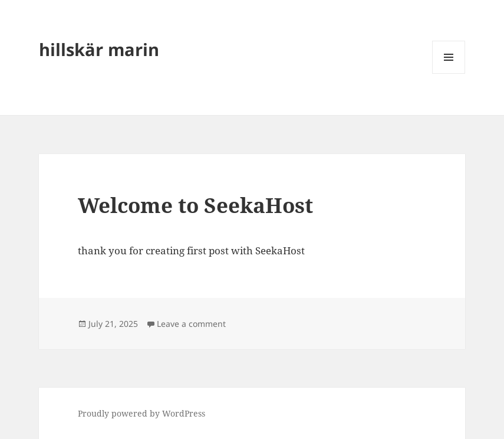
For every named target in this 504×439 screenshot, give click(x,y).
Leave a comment (191, 324)
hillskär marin (99, 49)
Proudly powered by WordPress (141, 413)
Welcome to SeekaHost (195, 205)
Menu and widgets (449, 73)
